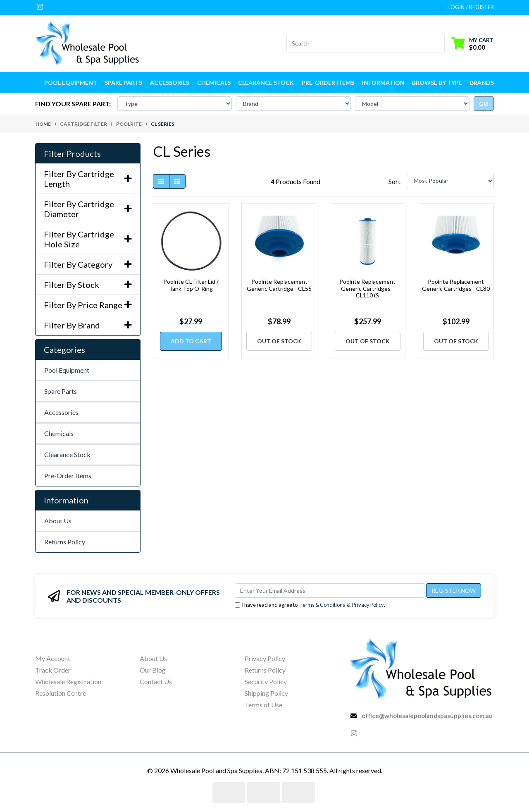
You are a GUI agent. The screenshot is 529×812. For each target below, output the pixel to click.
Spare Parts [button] (123, 83)
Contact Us (156, 681)
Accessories (61, 412)
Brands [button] (482, 83)
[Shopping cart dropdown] (472, 43)
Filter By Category (88, 264)
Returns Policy (65, 542)
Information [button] (383, 83)
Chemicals (59, 433)
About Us (58, 521)
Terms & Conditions (322, 605)
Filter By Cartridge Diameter (88, 209)
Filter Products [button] (72, 153)
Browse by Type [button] (437, 83)
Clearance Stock (266, 83)
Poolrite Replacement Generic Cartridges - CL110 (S (367, 289)
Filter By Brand (88, 325)
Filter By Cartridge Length (88, 179)
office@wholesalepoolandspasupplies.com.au (427, 716)
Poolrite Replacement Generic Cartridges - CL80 (456, 285)
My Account (53, 658)
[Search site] (440, 43)
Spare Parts (61, 391)
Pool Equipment (67, 370)
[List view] (177, 181)
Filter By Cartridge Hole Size (88, 239)
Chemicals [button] (214, 83)
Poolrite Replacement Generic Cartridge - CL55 (279, 285)
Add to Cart (191, 341)
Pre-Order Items (328, 83)
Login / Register (471, 7)
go (484, 104)
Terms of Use (263, 705)
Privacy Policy (368, 605)
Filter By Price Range (88, 305)
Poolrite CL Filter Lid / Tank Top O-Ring (191, 285)
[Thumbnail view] (161, 181)
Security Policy (266, 681)
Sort (394, 181)
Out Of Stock (279, 341)
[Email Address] (330, 590)
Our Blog (153, 670)
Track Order (53, 670)
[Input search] (361, 43)
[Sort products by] (450, 181)
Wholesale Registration (68, 681)
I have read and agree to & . (310, 605)
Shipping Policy (266, 693)
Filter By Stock (88, 285)
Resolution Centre (61, 693)
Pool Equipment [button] (71, 83)
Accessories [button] (170, 83)
